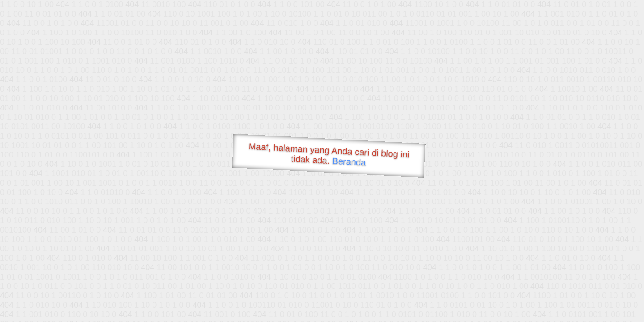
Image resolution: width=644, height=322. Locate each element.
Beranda (349, 161)
